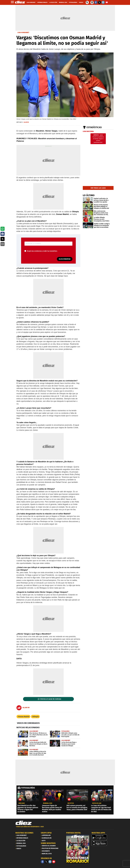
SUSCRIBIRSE (65, 259)
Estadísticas (94, 127)
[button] (3, 229)
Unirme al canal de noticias (51, 699)
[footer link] (65, 828)
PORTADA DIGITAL (74, 833)
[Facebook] (42, 862)
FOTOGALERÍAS (28, 788)
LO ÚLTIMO (89, 195)
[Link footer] (24, 823)
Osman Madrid (24, 717)
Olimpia (36, 717)
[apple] (103, 843)
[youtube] (54, 862)
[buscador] (87, 2)
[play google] (103, 837)
